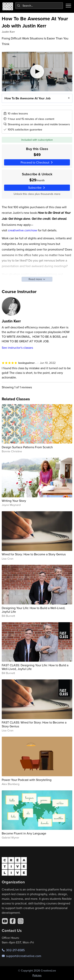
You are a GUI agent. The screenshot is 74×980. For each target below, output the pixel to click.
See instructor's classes (17, 348)
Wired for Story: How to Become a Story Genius (34, 554)
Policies (37, 975)
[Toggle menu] (68, 6)
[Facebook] (13, 921)
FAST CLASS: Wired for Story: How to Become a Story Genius (34, 724)
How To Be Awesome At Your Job (27, 98)
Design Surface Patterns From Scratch (27, 447)
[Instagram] (21, 921)
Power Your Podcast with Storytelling (27, 780)
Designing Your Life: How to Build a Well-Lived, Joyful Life (34, 610)
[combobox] (39, 6)
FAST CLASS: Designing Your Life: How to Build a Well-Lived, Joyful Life (35, 667)
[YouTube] (5, 921)
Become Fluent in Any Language (24, 833)
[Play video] (37, 72)
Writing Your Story (14, 501)
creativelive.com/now (23, 230)
